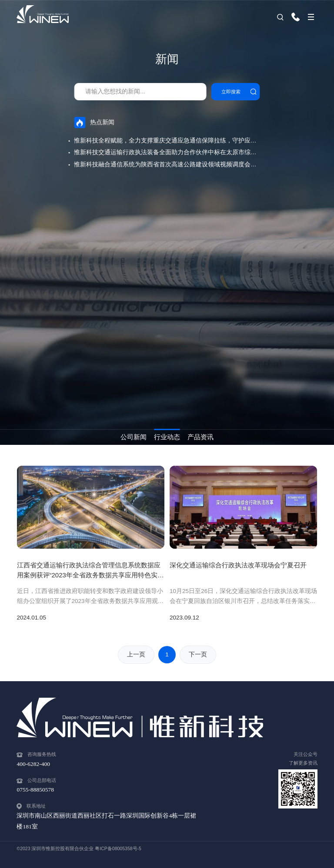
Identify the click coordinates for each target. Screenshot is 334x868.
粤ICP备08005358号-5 (118, 848)
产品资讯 (200, 437)
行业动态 (167, 437)
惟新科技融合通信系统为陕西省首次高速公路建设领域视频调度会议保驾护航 (167, 164)
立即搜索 (231, 92)
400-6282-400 (298, 17)
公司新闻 (134, 437)
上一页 (136, 654)
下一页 (198, 654)
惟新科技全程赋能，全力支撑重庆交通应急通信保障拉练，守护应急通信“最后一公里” (167, 141)
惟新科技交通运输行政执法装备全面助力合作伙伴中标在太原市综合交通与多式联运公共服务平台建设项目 (167, 152)
